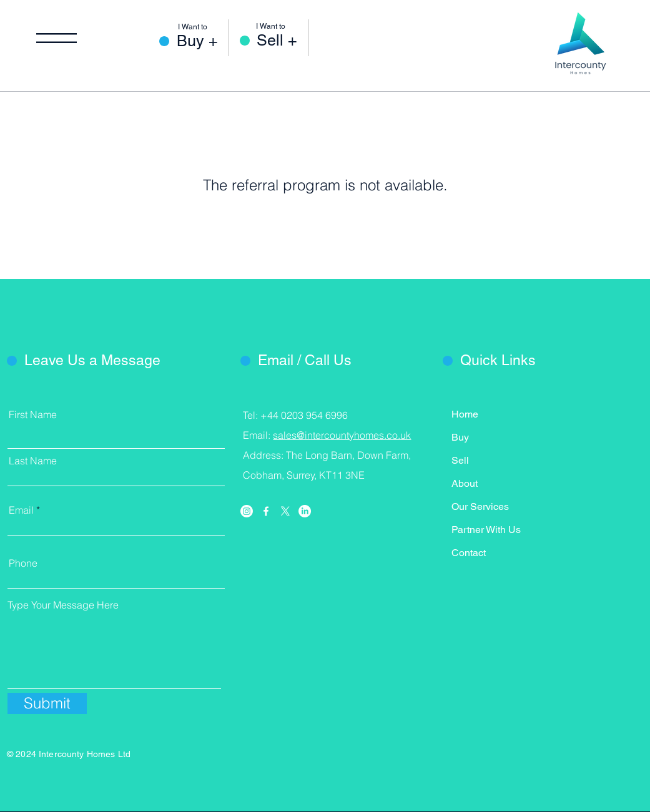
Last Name (33, 461)
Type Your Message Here (63, 605)
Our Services (480, 506)
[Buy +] (203, 41)
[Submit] (47, 703)
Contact (469, 553)
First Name (33, 414)
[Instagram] (247, 511)
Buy (460, 437)
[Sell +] (283, 40)
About (465, 483)
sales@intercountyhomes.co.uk (342, 435)
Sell (460, 460)
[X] (285, 511)
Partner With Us (486, 530)
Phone (23, 563)
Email (21, 510)
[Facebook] (266, 511)
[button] (57, 38)
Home (465, 414)
